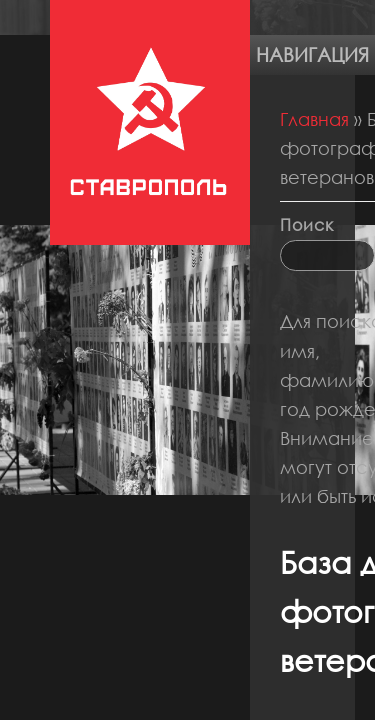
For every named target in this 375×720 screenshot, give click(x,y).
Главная (314, 119)
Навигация (312, 54)
